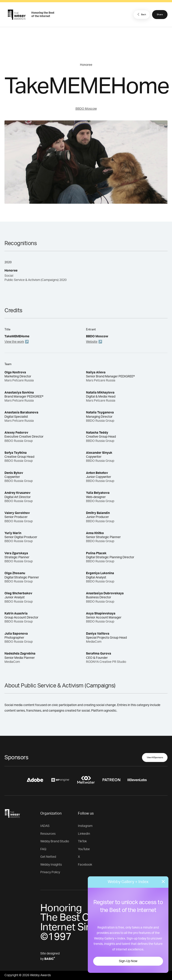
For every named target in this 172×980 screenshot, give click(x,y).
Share (160, 15)
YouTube (84, 849)
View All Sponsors (155, 757)
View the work (14, 342)
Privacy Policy (50, 872)
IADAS (45, 826)
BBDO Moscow (86, 109)
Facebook (85, 865)
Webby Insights (51, 865)
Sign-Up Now (128, 961)
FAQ (43, 849)
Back (141, 14)
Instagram (85, 826)
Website (92, 342)
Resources (48, 834)
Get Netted (48, 857)
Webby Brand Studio (55, 841)
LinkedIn (84, 834)
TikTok (82, 841)
